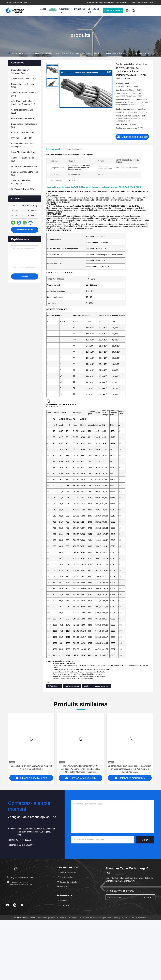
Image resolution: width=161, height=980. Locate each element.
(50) (20, 71)
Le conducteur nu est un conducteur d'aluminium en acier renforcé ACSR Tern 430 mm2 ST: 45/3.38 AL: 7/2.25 (130, 769)
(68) (24, 125)
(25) (22, 138)
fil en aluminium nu (72, 686)
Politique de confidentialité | (26, 918)
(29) (23, 159)
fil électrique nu (54, 686)
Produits (53, 9)
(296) (22, 111)
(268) (24, 79)
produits (28, 53)
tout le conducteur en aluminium (96, 686)
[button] (11, 746)
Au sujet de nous (64, 10)
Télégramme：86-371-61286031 (21, 878)
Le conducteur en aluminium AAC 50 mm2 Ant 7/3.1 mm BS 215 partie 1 (31, 767)
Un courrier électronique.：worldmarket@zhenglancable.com (19, 883)
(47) (24, 118)
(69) (24, 166)
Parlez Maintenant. (113, 10)
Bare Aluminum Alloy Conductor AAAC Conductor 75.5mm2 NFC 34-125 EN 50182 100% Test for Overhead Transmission (80, 769)
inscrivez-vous (148, 897)
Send (145, 840)
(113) (23, 103)
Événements (80, 9)
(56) (23, 133)
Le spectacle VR (93, 10)
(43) (24, 152)
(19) (22, 189)
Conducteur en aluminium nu (46, 53)
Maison (43, 9)
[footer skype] (15, 905)
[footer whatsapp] (8, 905)
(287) (24, 94)
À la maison (16, 53)
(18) (25, 173)
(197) (22, 86)
